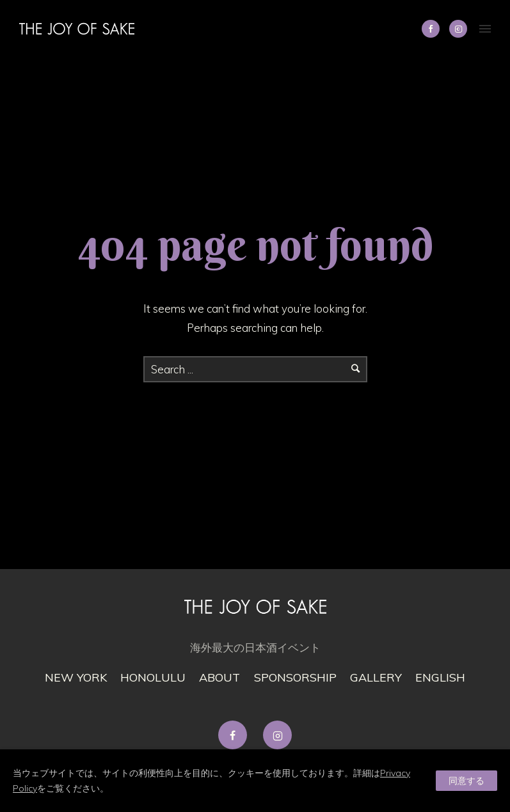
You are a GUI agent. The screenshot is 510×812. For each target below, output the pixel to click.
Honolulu (153, 677)
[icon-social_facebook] (434, 29)
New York (76, 677)
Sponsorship (295, 677)
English (440, 677)
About (219, 677)
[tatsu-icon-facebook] (236, 735)
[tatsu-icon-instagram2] (458, 29)
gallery (376, 677)
